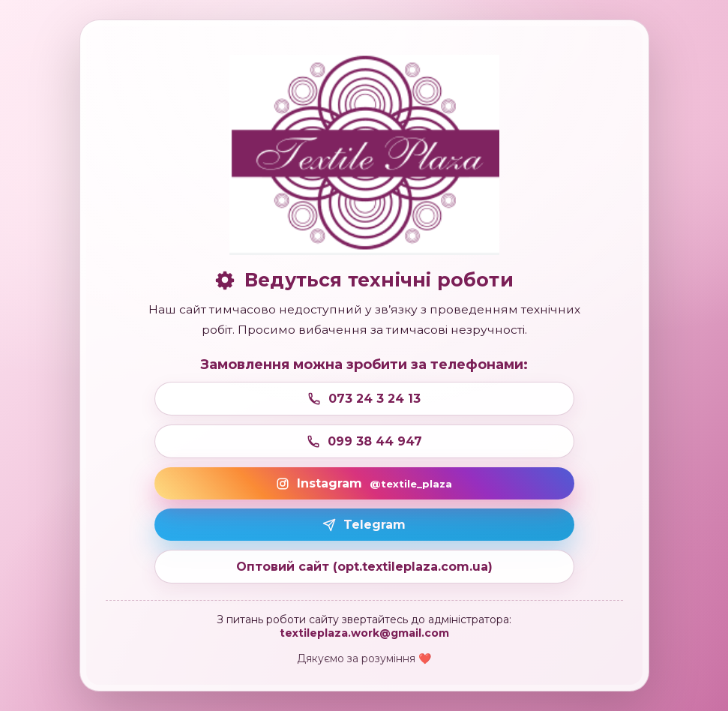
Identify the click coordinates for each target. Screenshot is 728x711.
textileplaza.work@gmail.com (364, 633)
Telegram (364, 525)
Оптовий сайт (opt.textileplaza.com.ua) (364, 567)
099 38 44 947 (364, 441)
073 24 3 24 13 (364, 399)
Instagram (364, 483)
